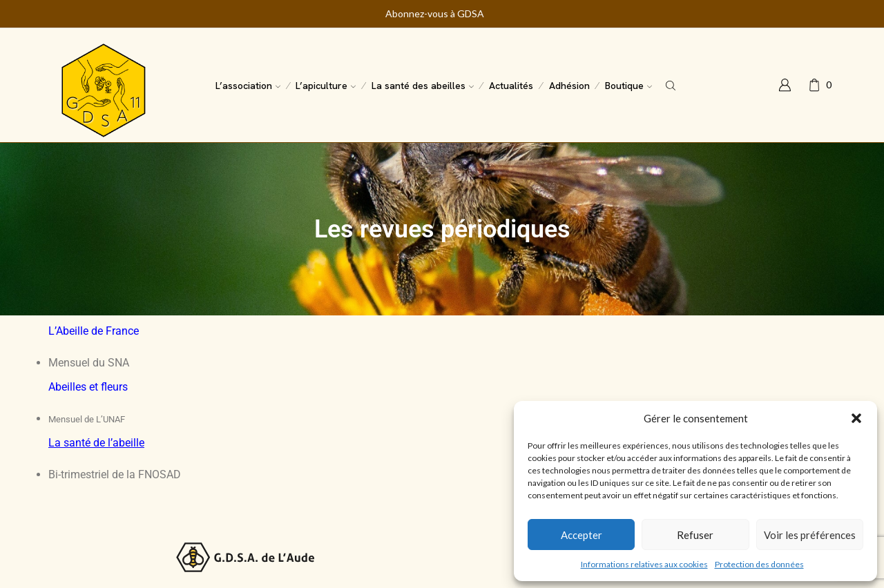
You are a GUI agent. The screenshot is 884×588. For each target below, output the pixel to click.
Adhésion (569, 86)
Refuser (695, 535)
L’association (248, 86)
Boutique (628, 86)
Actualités (511, 86)
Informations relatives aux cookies (644, 564)
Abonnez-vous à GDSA (435, 14)
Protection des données (759, 564)
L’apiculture (326, 86)
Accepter (582, 535)
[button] (856, 418)
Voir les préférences (810, 535)
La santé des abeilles (423, 86)
